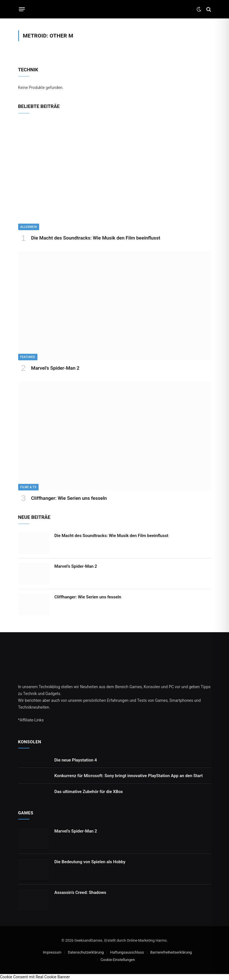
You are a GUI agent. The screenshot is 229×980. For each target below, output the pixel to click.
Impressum (52, 952)
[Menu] (22, 9)
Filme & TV (29, 487)
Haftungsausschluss (127, 952)
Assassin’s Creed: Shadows (80, 892)
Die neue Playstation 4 (76, 760)
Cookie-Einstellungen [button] (118, 960)
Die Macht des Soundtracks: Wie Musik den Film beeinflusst (96, 238)
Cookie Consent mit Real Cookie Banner (35, 977)
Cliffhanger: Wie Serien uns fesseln (69, 498)
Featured (28, 357)
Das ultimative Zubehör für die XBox (89, 792)
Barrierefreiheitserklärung (171, 952)
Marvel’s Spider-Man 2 (55, 368)
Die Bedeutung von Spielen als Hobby (90, 862)
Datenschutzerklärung (86, 952)
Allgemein (29, 227)
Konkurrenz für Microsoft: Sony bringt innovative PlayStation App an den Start (129, 776)
